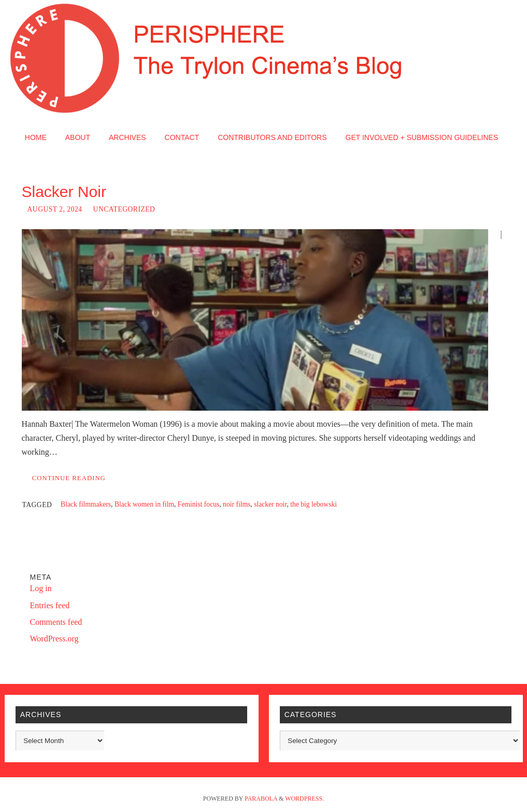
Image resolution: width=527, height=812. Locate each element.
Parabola (261, 799)
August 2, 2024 (55, 209)
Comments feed (56, 622)
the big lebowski (314, 504)
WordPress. (304, 799)
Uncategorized (124, 209)
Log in (41, 588)
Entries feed (50, 605)
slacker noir (270, 504)
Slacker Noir (64, 192)
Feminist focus (198, 504)
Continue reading (69, 478)
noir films (237, 504)
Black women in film (144, 504)
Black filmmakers (86, 504)
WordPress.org (54, 639)
